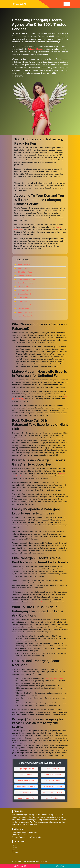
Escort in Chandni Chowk (53, 792)
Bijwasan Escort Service (53, 786)
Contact (15, 852)
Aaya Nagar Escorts (26, 769)
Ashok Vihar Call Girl (53, 781)
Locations (16, 850)
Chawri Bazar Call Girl (26, 798)
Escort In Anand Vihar (53, 775)
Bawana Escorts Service (26, 786)
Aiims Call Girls (53, 769)
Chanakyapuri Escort (26, 792)
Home (14, 845)
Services (15, 847)
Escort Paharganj (42, 602)
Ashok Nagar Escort (26, 781)
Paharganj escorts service (54, 678)
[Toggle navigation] (67, 4)
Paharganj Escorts (36, 49)
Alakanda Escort (26, 775)
